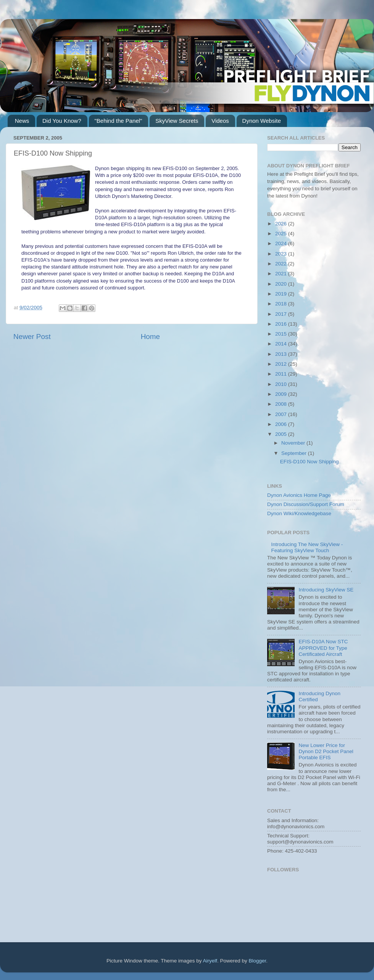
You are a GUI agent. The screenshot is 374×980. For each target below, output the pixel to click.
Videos (220, 121)
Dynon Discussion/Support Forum (306, 504)
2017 (282, 314)
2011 (282, 374)
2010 (282, 384)
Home (150, 337)
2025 (282, 234)
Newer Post (32, 337)
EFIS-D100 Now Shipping (310, 462)
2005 (282, 434)
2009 (282, 394)
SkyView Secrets (177, 121)
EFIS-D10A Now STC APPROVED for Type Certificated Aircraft (323, 648)
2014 (282, 344)
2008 (282, 404)
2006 (282, 424)
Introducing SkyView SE (326, 590)
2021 (282, 274)
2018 (282, 304)
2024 (282, 243)
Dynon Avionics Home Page (299, 495)
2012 (282, 364)
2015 (282, 334)
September (295, 453)
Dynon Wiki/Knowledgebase (299, 513)
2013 (282, 354)
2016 (282, 324)
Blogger (258, 961)
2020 (282, 284)
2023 (282, 254)
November (294, 443)
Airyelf (210, 961)
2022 (282, 264)
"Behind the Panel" (118, 121)
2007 (282, 414)
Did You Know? (62, 121)
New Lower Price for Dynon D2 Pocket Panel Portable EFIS (326, 751)
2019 (282, 294)
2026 (282, 224)
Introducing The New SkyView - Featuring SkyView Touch (307, 547)
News (22, 121)
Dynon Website (262, 121)
